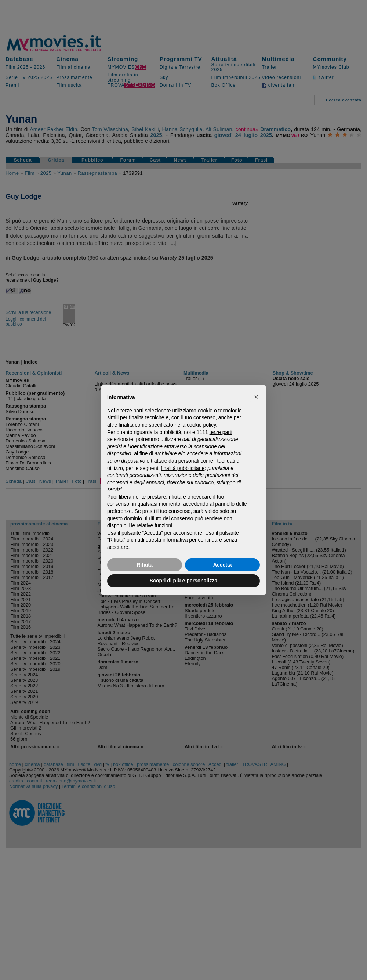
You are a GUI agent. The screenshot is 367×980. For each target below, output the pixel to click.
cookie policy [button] (201, 425)
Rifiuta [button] (145, 565)
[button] (256, 397)
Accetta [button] (223, 565)
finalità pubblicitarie (183, 468)
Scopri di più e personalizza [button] (183, 581)
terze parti (221, 432)
